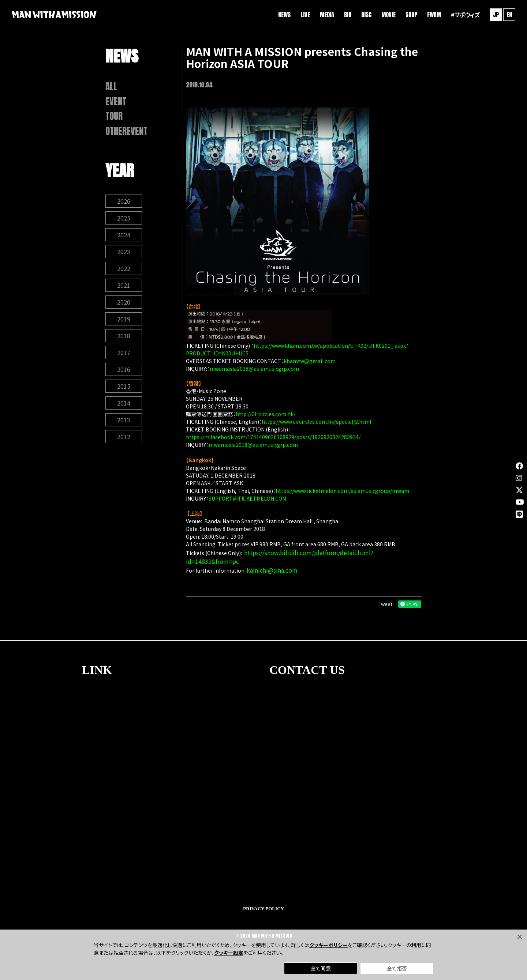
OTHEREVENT (126, 131)
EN (509, 15)
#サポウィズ (465, 15)
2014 (124, 403)
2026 (124, 201)
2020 (124, 302)
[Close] (520, 937)
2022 (124, 268)
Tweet (386, 604)
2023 (124, 252)
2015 (124, 386)
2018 (124, 336)
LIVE (305, 15)
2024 (124, 235)
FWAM (434, 15)
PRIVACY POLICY (263, 909)
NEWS (284, 15)
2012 (124, 437)
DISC (366, 15)
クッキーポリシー (328, 945)
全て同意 (321, 968)
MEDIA (327, 15)
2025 (124, 218)
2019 (124, 319)
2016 (124, 369)
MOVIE (388, 15)
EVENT (116, 102)
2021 (124, 285)
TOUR (114, 116)
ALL (111, 87)
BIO (348, 15)
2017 (124, 353)
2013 (124, 420)
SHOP (411, 15)
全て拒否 (397, 968)
